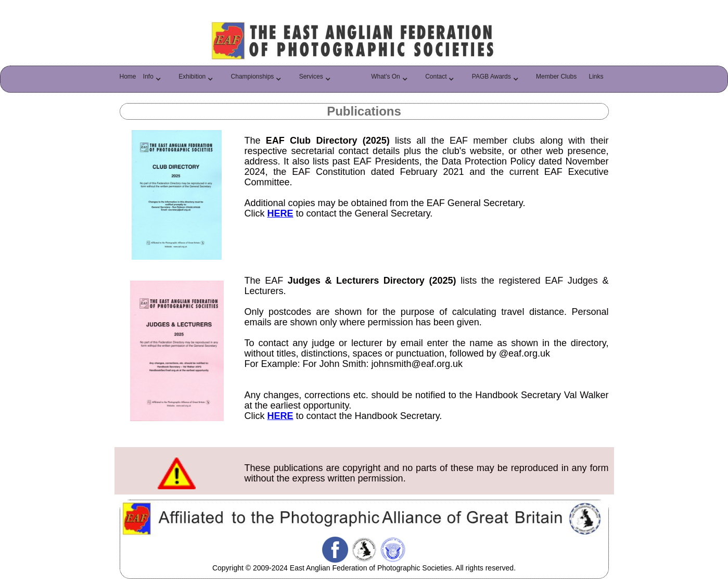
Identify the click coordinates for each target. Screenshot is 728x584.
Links (596, 77)
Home (128, 77)
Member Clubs (556, 77)
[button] (155, 79)
